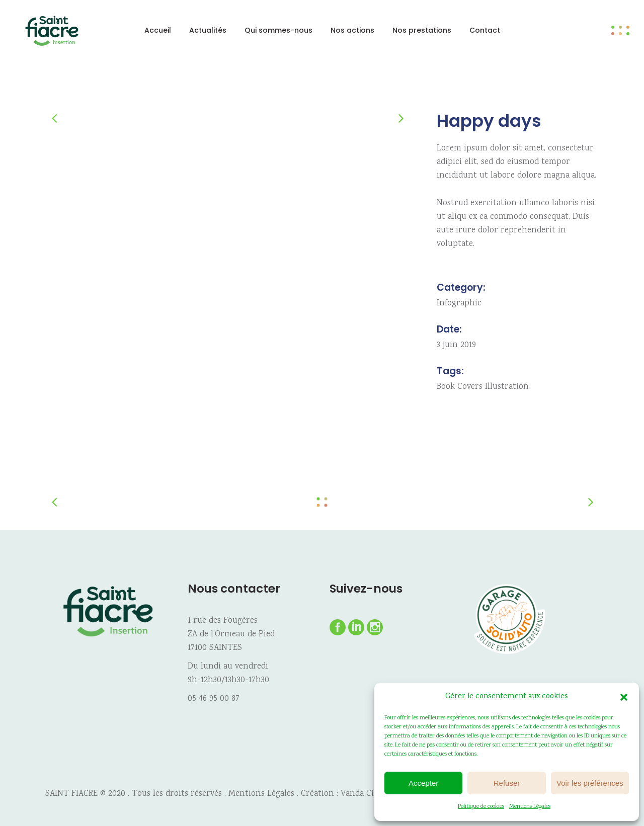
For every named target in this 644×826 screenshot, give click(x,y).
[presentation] (59, 118)
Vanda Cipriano (370, 794)
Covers (470, 387)
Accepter (423, 783)
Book (446, 387)
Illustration (507, 387)
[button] (624, 697)
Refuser (507, 783)
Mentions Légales (530, 807)
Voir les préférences (590, 783)
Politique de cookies (481, 807)
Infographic (459, 304)
